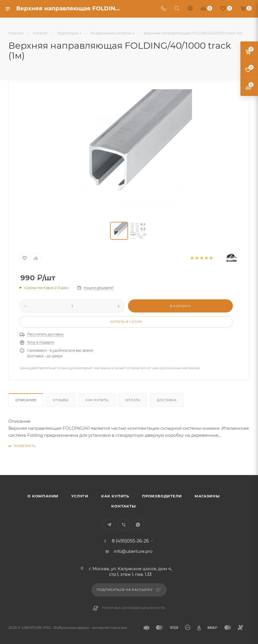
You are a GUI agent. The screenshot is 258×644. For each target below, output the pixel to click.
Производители (162, 496)
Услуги (80, 496)
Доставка (167, 400)
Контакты (123, 506)
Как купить (97, 400)
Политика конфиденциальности (134, 608)
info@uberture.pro (133, 551)
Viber (124, 525)
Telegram (109, 525)
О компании (43, 496)
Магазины (207, 496)
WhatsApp (138, 525)
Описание (26, 400)
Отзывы (61, 400)
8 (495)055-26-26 (130, 541)
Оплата (133, 400)
